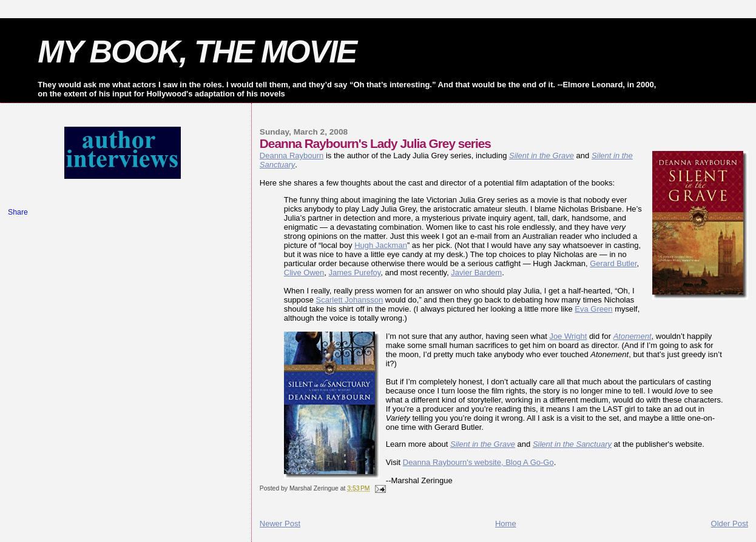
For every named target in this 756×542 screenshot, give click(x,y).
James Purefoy (355, 273)
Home (506, 524)
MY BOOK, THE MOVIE (197, 52)
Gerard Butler (613, 263)
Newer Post (280, 524)
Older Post (730, 524)
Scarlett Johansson (350, 300)
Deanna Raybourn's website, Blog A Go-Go (478, 462)
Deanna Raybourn (292, 156)
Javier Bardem (476, 273)
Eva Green (593, 309)
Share (18, 212)
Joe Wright (568, 336)
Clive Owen (304, 273)
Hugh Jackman (381, 245)
